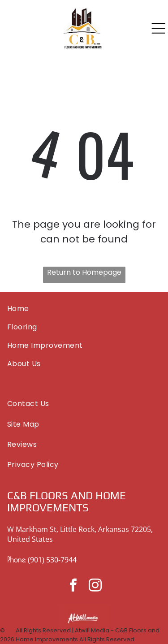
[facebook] (73, 586)
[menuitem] (84, 309)
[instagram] (95, 586)
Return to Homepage (84, 272)
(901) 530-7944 (52, 560)
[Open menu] (158, 28)
